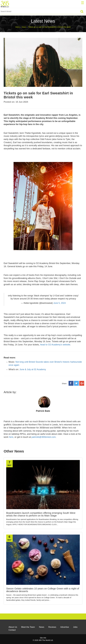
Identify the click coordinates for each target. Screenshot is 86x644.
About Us (13, 627)
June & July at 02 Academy (33, 369)
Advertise (65, 627)
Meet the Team (28, 627)
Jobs (75, 627)
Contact (12, 630)
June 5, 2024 (59, 303)
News (42, 627)
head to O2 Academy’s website (55, 345)
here (11, 437)
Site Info (43, 638)
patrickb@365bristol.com (44, 437)
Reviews (52, 627)
